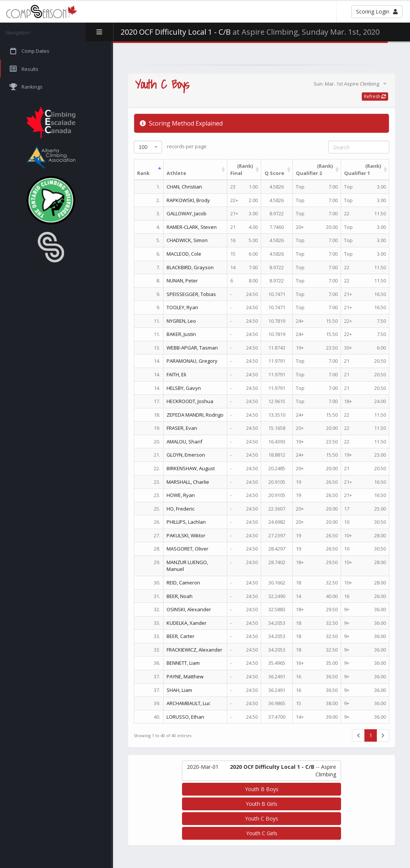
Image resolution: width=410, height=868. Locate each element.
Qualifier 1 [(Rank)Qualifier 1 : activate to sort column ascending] (363, 169)
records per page (170, 147)
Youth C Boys (262, 818)
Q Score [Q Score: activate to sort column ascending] (274, 173)
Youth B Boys (262, 789)
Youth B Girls (262, 804)
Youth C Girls (262, 833)
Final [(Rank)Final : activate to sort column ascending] (241, 169)
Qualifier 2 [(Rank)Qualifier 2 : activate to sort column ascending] (314, 169)
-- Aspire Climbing (262, 771)
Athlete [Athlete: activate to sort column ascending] (176, 173)
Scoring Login (377, 12)
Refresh (375, 96)
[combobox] (148, 147)
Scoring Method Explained (181, 123)
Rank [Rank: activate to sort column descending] (143, 173)
